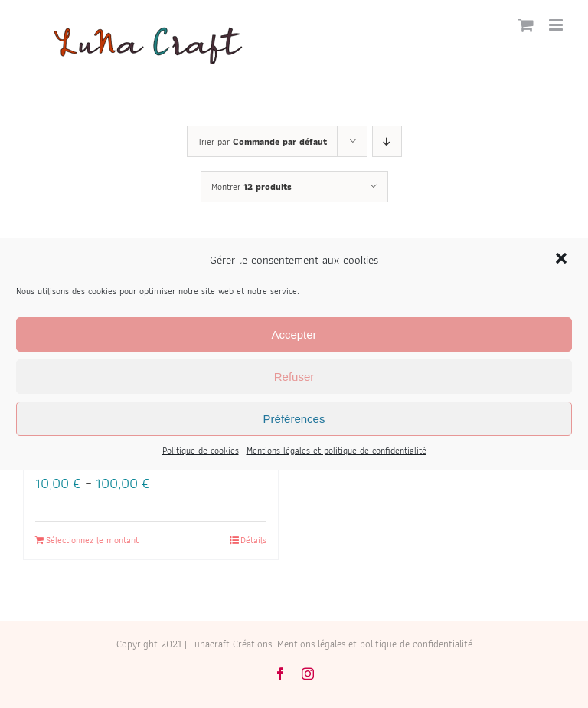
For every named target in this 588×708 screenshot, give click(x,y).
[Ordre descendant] (387, 141)
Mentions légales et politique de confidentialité (336, 451)
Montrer (252, 187)
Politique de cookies (201, 451)
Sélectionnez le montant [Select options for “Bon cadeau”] (92, 540)
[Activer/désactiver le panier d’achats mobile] (526, 25)
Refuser (294, 377)
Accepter (294, 334)
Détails (253, 540)
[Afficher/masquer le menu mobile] (557, 25)
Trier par (262, 141)
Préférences (294, 419)
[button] (563, 260)
